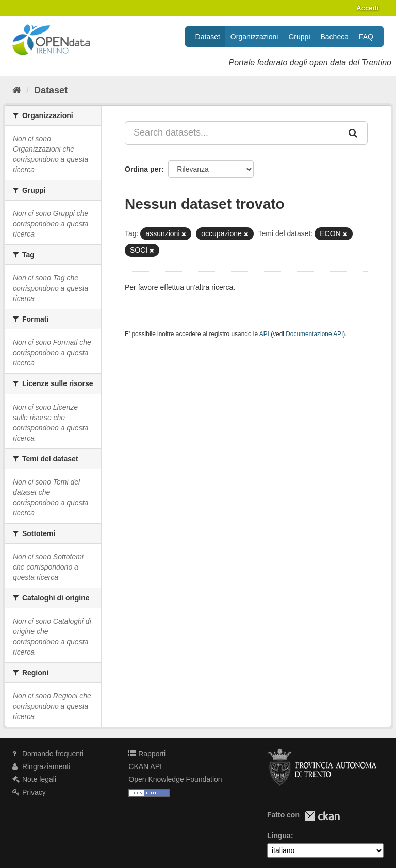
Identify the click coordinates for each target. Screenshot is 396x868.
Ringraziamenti (41, 766)
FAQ (366, 37)
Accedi (367, 8)
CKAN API (145, 766)
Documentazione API (314, 334)
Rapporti (147, 754)
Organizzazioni (254, 37)
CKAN (322, 816)
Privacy (29, 792)
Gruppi (299, 37)
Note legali (34, 779)
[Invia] (354, 133)
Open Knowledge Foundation (175, 779)
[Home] (17, 90)
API (264, 334)
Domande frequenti (48, 754)
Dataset (208, 37)
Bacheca (335, 37)
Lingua (279, 836)
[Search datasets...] (233, 133)
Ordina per (143, 169)
